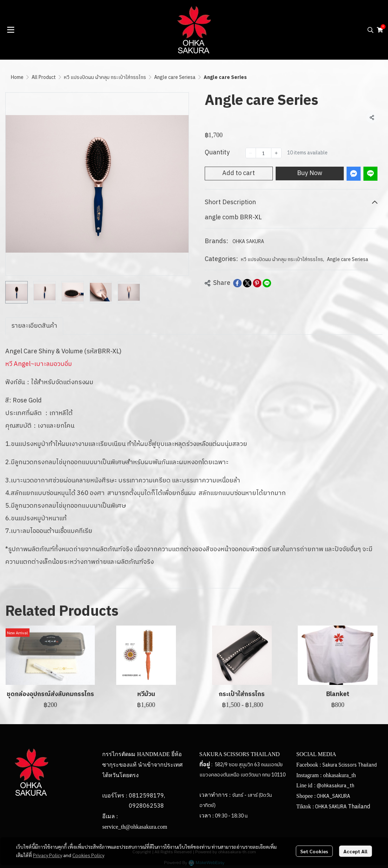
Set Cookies (314, 851)
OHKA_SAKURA (333, 796)
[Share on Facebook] (237, 283)
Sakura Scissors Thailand (350, 765)
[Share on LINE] (267, 283)
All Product (44, 77)
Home (17, 77)
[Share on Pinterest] (257, 283)
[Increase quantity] (276, 153)
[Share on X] (247, 283)
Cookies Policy (88, 855)
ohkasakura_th (339, 775)
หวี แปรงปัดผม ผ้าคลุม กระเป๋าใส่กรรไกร (105, 77)
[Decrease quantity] (251, 153)
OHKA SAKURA (248, 242)
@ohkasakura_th (336, 786)
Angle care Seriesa (175, 77)
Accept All (355, 851)
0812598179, (147, 796)
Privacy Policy (48, 855)
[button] (370, 30)
